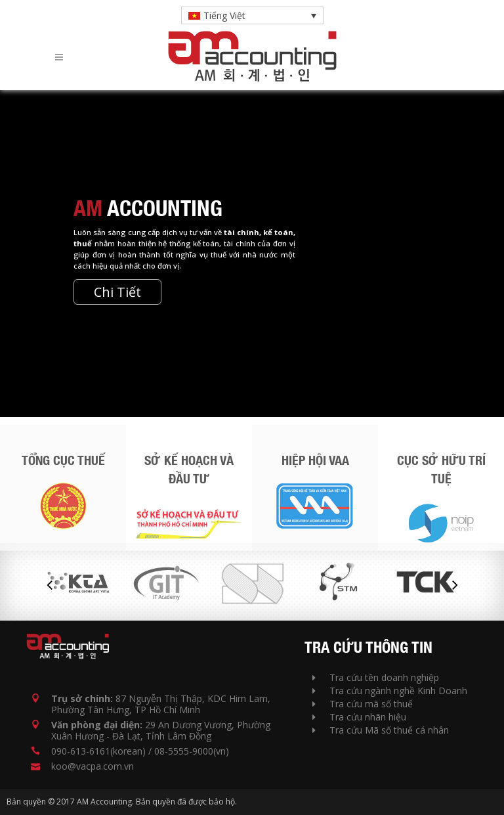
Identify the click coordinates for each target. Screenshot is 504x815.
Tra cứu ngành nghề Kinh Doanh (390, 691)
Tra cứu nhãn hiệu (359, 717)
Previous (49, 585)
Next (455, 585)
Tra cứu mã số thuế (363, 704)
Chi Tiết (117, 292)
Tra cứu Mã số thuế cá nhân (381, 730)
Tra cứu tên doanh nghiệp (376, 677)
